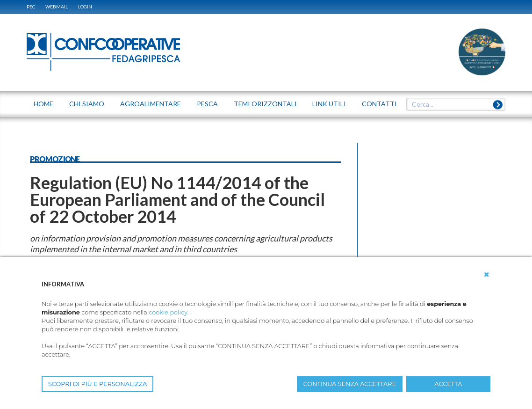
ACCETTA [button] (449, 384)
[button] (487, 275)
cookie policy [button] (168, 312)
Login (85, 7)
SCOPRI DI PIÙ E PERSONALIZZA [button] (97, 384)
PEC (31, 7)
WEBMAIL (57, 7)
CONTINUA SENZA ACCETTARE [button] (350, 384)
